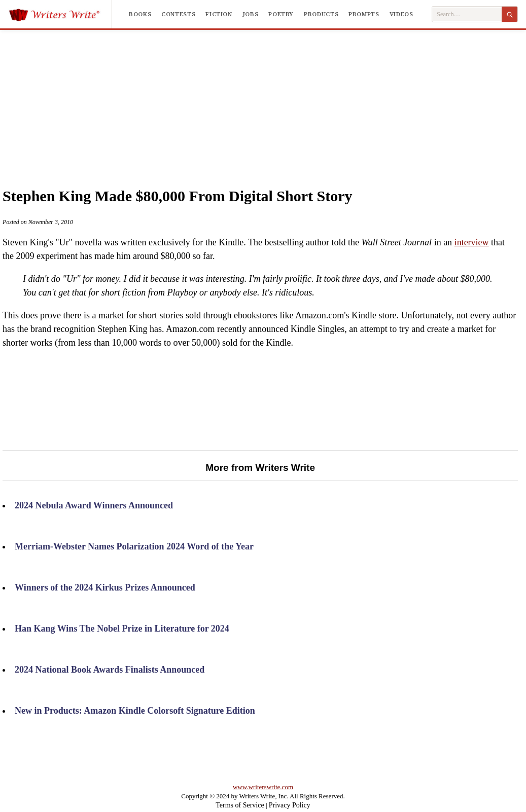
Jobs (251, 14)
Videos (401, 14)
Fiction (219, 14)
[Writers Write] (60, 14)
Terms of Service (240, 805)
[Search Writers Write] (467, 14)
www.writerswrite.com (263, 787)
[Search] (510, 14)
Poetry (281, 14)
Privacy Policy (290, 805)
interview (472, 242)
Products (321, 14)
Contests (178, 14)
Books (140, 14)
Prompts (364, 14)
